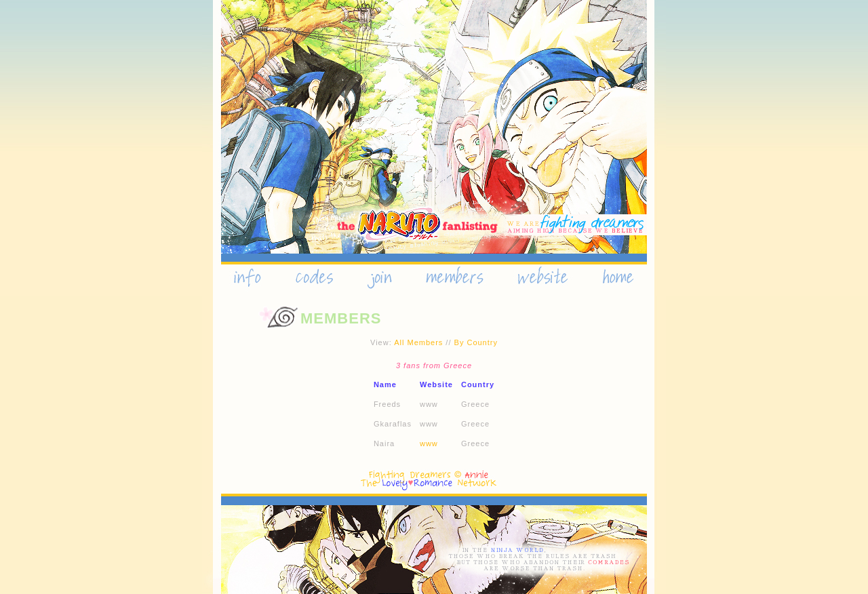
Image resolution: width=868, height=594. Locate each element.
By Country (476, 342)
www (429, 443)
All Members (418, 342)
